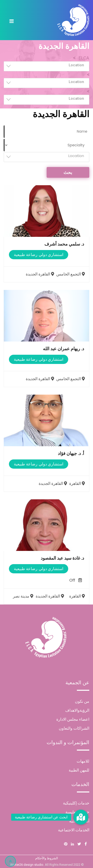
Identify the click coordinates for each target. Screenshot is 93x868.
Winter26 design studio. (28, 865)
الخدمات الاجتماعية (74, 830)
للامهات (83, 761)
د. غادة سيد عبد (62, 558)
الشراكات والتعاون (74, 728)
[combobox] (46, 66)
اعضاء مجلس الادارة (73, 719)
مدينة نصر (24, 596)
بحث (68, 172)
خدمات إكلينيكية (76, 803)
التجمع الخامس (71, 274)
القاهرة (78, 483)
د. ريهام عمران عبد (63, 349)
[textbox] (45, 65)
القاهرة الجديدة (41, 274)
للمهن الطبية (79, 770)
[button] (81, 817)
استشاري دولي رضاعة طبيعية (39, 255)
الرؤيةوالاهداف (77, 710)
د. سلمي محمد (64, 244)
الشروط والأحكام (47, 858)
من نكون (82, 701)
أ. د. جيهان (71, 453)
